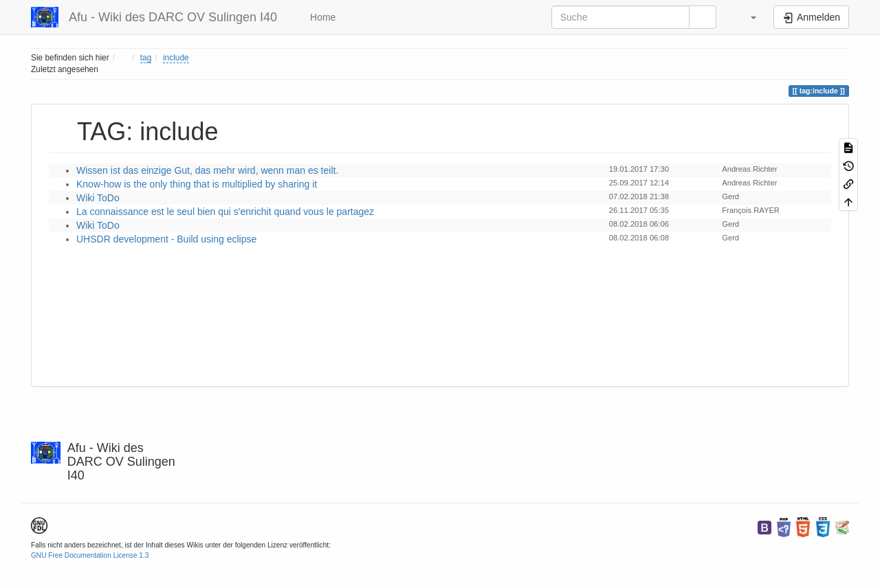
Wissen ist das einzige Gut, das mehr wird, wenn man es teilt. (207, 170)
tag (146, 58)
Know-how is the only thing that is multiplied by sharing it (197, 184)
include (176, 58)
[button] (747, 17)
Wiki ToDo (98, 198)
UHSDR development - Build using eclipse (166, 239)
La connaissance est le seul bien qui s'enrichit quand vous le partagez (225, 212)
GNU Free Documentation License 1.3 (90, 555)
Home (321, 17)
